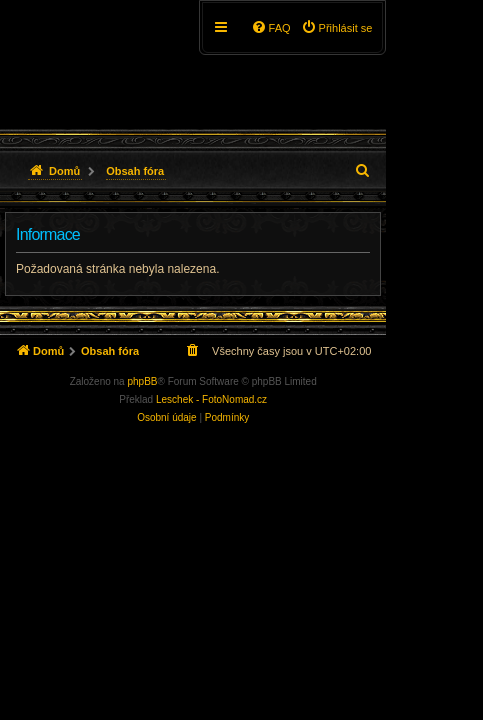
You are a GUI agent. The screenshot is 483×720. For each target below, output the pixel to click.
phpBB (142, 381)
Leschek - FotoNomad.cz (211, 399)
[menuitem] (337, 28)
